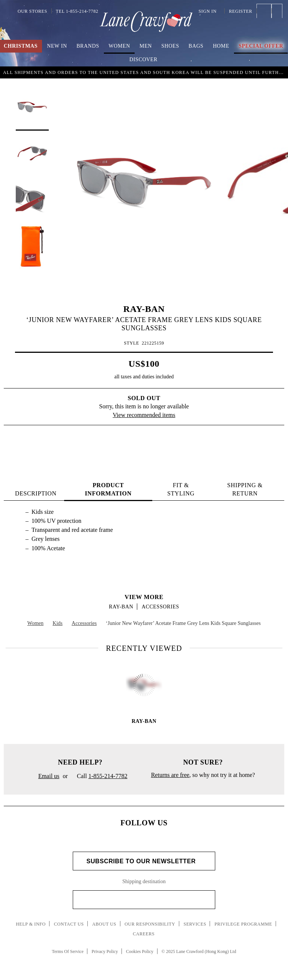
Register (240, 11)
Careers (144, 934)
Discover (143, 59)
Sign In (210, 11)
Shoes (170, 46)
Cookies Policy (140, 951)
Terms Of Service (67, 951)
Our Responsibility (150, 924)
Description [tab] (36, 493)
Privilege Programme (243, 924)
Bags (196, 46)
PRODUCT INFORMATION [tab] (108, 489)
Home (221, 46)
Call (99, 777)
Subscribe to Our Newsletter (144, 861)
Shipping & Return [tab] (245, 489)
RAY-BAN (144, 309)
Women (119, 46)
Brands (88, 46)
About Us (104, 924)
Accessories (160, 607)
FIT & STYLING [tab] (181, 489)
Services (195, 924)
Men (146, 46)
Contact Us (69, 924)
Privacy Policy (105, 951)
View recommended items (144, 415)
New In (57, 46)
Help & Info (31, 924)
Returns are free (170, 775)
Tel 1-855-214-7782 (77, 11)
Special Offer (261, 46)
